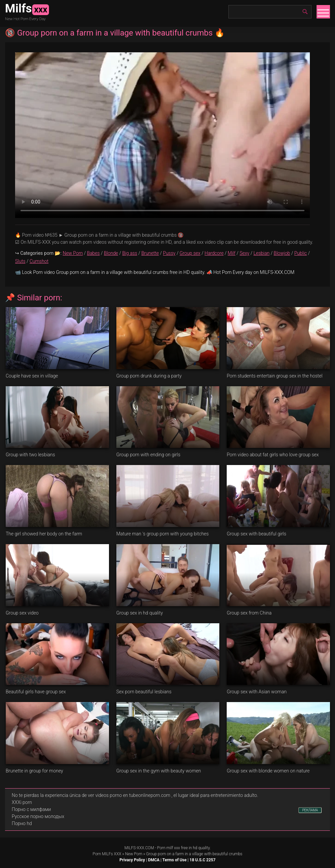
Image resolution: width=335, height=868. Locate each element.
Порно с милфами (31, 809)
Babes (93, 253)
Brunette (150, 253)
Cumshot (39, 261)
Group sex (190, 253)
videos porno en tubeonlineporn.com (133, 795)
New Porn (73, 253)
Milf (232, 253)
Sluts (20, 261)
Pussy (169, 253)
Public (300, 253)
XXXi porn (22, 802)
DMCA (154, 860)
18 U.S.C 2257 (202, 860)
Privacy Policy (132, 860)
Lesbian (262, 253)
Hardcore (214, 253)
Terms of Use (174, 860)
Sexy (244, 253)
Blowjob (282, 253)
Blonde (111, 253)
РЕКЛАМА (310, 810)
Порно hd (22, 823)
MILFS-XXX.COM (139, 848)
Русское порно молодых (38, 816)
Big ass (130, 253)
